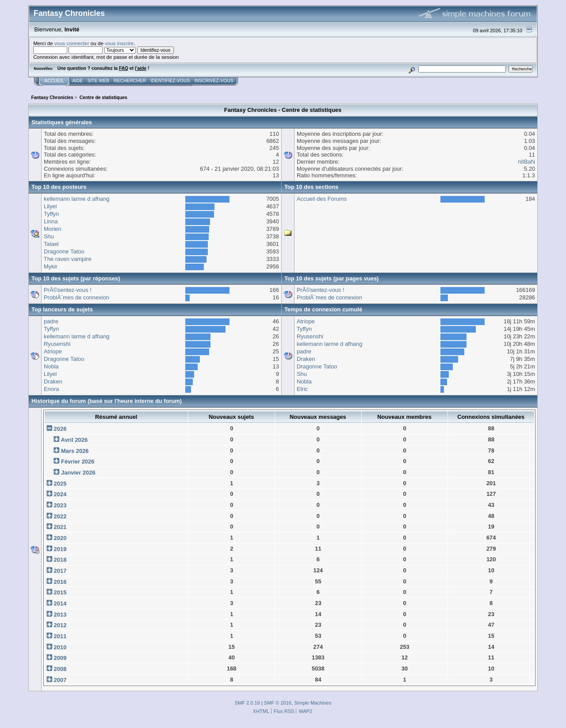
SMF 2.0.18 (247, 703)
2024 (60, 494)
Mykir (51, 266)
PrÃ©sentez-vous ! (68, 290)
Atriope (53, 351)
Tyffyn (51, 214)
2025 (60, 484)
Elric (302, 389)
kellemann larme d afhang (77, 199)
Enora (51, 389)
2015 (60, 592)
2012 (60, 625)
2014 (60, 603)
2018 (60, 560)
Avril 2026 (75, 440)
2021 (60, 527)
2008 (60, 669)
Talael (51, 244)
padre (51, 321)
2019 (60, 549)
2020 (60, 538)
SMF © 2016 (278, 703)
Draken (53, 381)
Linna (51, 221)
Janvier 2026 (78, 473)
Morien (52, 229)
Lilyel (50, 206)
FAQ (124, 68)
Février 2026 (78, 462)
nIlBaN (526, 162)
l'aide (141, 68)
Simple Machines (313, 703)
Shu (49, 236)
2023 (60, 505)
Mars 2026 (75, 451)
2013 (60, 615)
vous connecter (72, 43)
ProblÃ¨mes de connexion (76, 297)
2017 (60, 571)
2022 (60, 516)
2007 (60, 680)
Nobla (51, 366)
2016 (60, 582)
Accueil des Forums (322, 199)
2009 (60, 658)
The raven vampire (68, 259)
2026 (60, 429)
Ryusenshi (57, 344)
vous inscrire (119, 43)
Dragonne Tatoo (64, 251)
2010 (60, 647)
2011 (60, 636)
